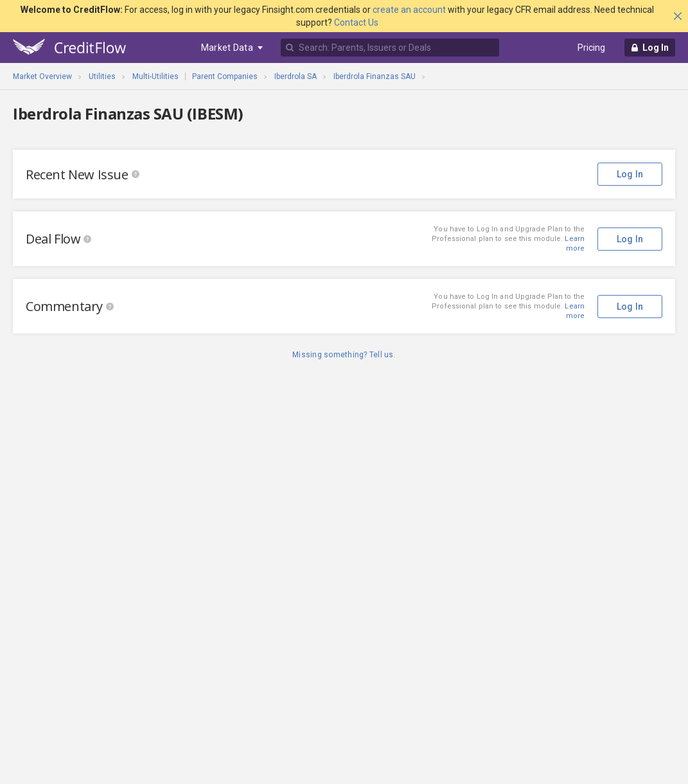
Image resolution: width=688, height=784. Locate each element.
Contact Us (356, 22)
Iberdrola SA (295, 76)
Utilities (102, 76)
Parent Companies (225, 76)
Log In (630, 174)
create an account (409, 10)
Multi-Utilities (155, 76)
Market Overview (42, 76)
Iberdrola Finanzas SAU (375, 76)
